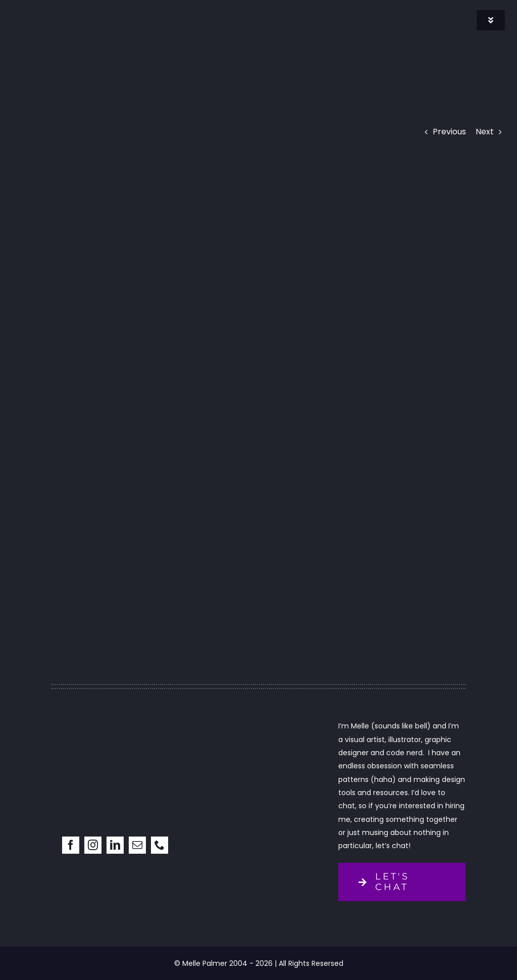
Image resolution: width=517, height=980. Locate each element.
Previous (449, 132)
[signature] (65, 14)
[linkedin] (115, 845)
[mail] (137, 845)
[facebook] (71, 845)
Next (485, 132)
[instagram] (93, 845)
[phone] (160, 845)
